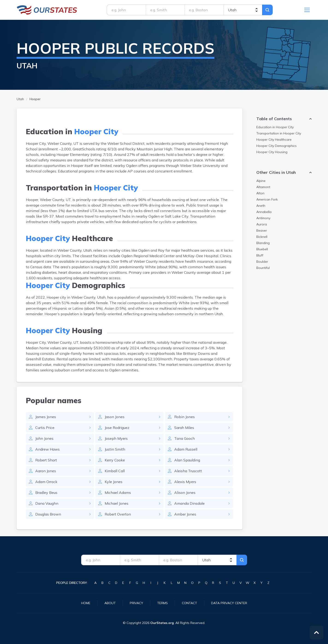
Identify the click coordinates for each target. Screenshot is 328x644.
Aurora (262, 224)
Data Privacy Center (229, 603)
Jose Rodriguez (117, 428)
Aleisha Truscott (188, 471)
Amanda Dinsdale (189, 503)
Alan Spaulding (187, 460)
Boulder (262, 262)
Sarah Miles (184, 428)
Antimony (263, 218)
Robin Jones (185, 417)
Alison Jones (185, 492)
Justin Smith (115, 449)
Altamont (263, 187)
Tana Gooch (185, 438)
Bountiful (263, 268)
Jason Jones (115, 417)
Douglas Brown (48, 514)
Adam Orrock (46, 482)
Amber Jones (185, 514)
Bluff (260, 255)
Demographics (276, 146)
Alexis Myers (185, 482)
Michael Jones (117, 503)
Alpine (261, 181)
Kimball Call (115, 471)
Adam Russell (186, 449)
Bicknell (262, 237)
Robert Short (46, 460)
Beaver (262, 230)
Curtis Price (45, 428)
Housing (272, 152)
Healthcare (274, 140)
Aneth (261, 206)
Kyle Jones (114, 482)
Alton (260, 193)
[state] (243, 10)
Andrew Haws (47, 449)
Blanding (263, 243)
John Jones (44, 438)
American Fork (267, 199)
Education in (275, 127)
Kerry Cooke (115, 460)
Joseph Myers (116, 438)
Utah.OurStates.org (47, 10)
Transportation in (279, 133)
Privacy (136, 603)
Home (86, 603)
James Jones (46, 417)
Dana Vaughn (47, 503)
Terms (163, 603)
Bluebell (262, 249)
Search (267, 10)
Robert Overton (118, 514)
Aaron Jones (46, 471)
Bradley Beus (46, 492)
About (110, 603)
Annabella (264, 212)
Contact (189, 603)
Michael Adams (118, 492)
